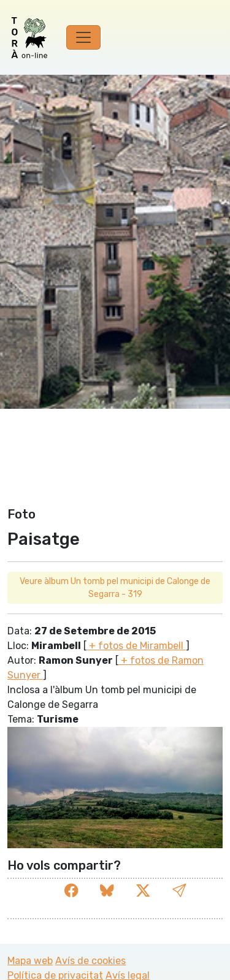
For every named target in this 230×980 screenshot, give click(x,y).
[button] (179, 891)
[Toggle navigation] (83, 37)
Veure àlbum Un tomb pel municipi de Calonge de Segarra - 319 (115, 588)
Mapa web (30, 961)
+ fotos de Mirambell (136, 646)
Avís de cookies (90, 961)
